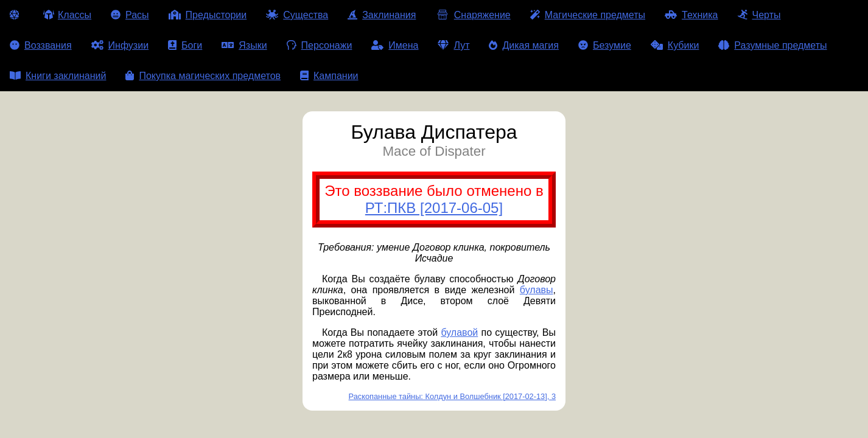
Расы (130, 15)
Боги (185, 45)
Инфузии (120, 45)
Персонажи (320, 45)
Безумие (605, 45)
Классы (67, 15)
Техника (691, 15)
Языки (244, 45)
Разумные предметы (772, 45)
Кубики (675, 45)
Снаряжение (473, 15)
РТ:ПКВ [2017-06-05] (434, 208)
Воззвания (41, 45)
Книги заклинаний (58, 76)
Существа (297, 15)
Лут (453, 45)
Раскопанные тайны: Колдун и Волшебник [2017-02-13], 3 (452, 396)
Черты (759, 15)
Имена (395, 45)
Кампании (329, 76)
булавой (459, 332)
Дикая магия (523, 45)
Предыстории (208, 15)
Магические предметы (588, 15)
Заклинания (382, 15)
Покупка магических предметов (203, 76)
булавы (537, 290)
